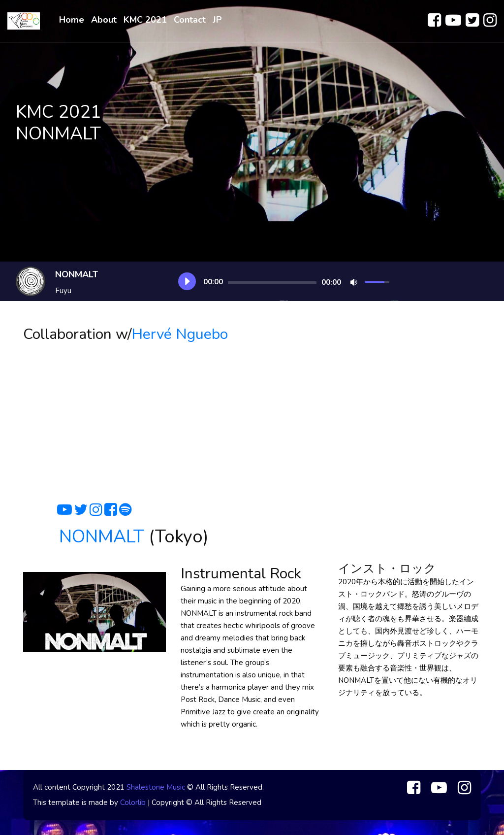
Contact (190, 20)
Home (72, 20)
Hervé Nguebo (180, 334)
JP (217, 20)
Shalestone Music (156, 787)
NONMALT (102, 537)
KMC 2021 (145, 20)
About (104, 20)
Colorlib (133, 802)
